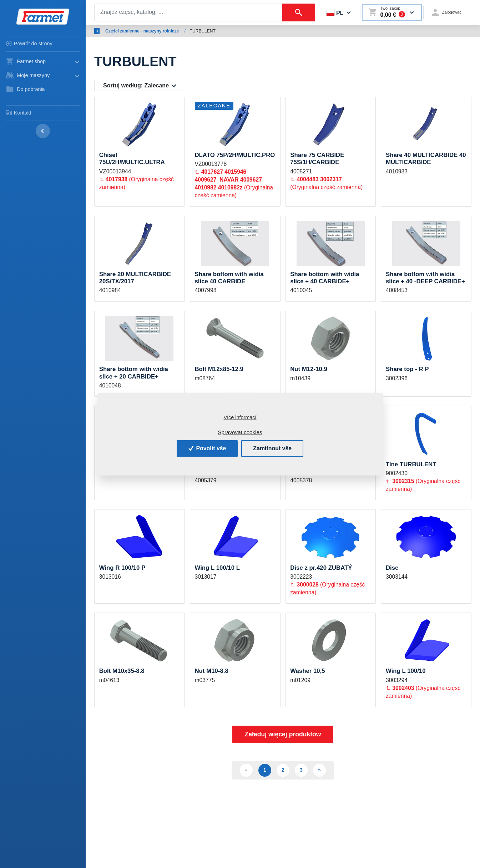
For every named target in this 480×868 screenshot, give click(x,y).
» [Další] (319, 780)
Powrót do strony (29, 44)
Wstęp (131, 31)
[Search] (188, 12)
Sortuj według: (136, 86)
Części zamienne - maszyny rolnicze (185, 31)
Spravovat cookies (240, 432)
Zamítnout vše (273, 448)
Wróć (104, 31)
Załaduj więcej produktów (283, 744)
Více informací (240, 417)
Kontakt (19, 113)
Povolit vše (207, 448)
